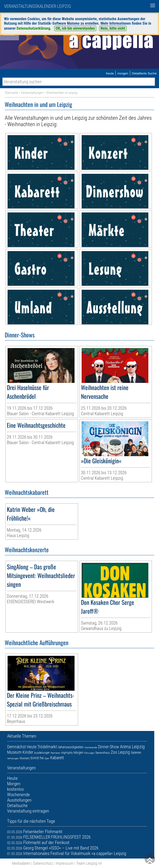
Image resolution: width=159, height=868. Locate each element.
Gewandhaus (103, 753)
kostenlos (15, 789)
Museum (14, 752)
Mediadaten (21, 863)
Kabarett (57, 758)
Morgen (78, 753)
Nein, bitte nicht (113, 28)
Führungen (89, 753)
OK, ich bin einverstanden (75, 28)
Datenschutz (43, 863)
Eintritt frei (37, 758)
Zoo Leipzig (120, 752)
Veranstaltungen (32, 93)
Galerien (136, 753)
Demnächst (16, 747)
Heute (32, 747)
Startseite (11, 93)
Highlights (67, 753)
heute (110, 73)
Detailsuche (17, 806)
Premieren (55, 753)
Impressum (64, 863)
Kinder (28, 752)
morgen (123, 73)
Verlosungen (13, 758)
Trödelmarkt (47, 747)
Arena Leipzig (132, 747)
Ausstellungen (42, 753)
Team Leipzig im (89, 863)
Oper (47, 758)
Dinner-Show (108, 747)
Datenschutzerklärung (33, 28)
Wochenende (91, 747)
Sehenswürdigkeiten (71, 747)
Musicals (25, 758)
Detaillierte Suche (144, 73)
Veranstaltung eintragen (28, 811)
